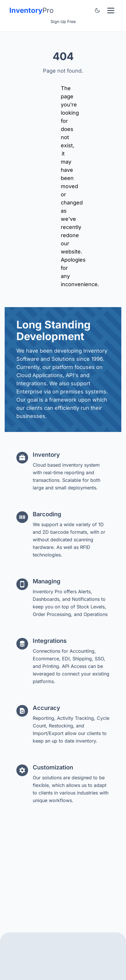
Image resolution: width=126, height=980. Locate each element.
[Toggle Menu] (111, 10)
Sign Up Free (63, 21)
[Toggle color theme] (97, 10)
